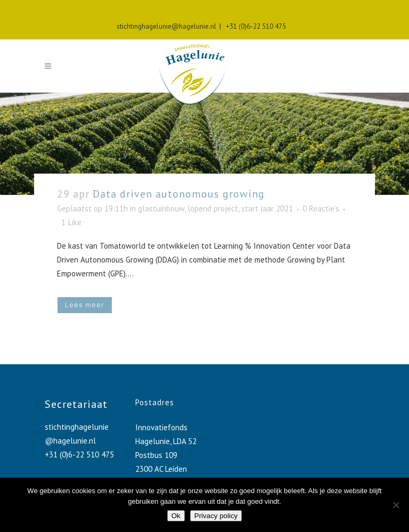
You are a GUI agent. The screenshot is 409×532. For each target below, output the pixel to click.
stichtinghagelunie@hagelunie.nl (166, 26)
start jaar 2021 (267, 208)
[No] (396, 505)
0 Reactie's (321, 208)
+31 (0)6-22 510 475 (254, 26)
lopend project (213, 208)
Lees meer (85, 305)
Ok (176, 516)
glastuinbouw (161, 208)
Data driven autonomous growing (179, 194)
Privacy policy (216, 516)
